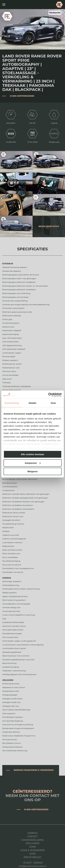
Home (33, 847)
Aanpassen (33, 463)
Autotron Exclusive (59, 5)
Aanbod (32, 833)
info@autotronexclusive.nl (32, 866)
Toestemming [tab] (12, 403)
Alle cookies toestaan (32, 454)
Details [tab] (33, 403)
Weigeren (32, 471)
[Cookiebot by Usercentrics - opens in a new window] (48, 395)
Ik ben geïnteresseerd (22, 96)
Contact (33, 836)
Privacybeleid (32, 857)
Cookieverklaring (32, 840)
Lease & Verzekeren (32, 850)
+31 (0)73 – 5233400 (32, 863)
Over (32, 854)
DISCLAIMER (33, 843)
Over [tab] (53, 403)
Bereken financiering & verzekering (34, 770)
